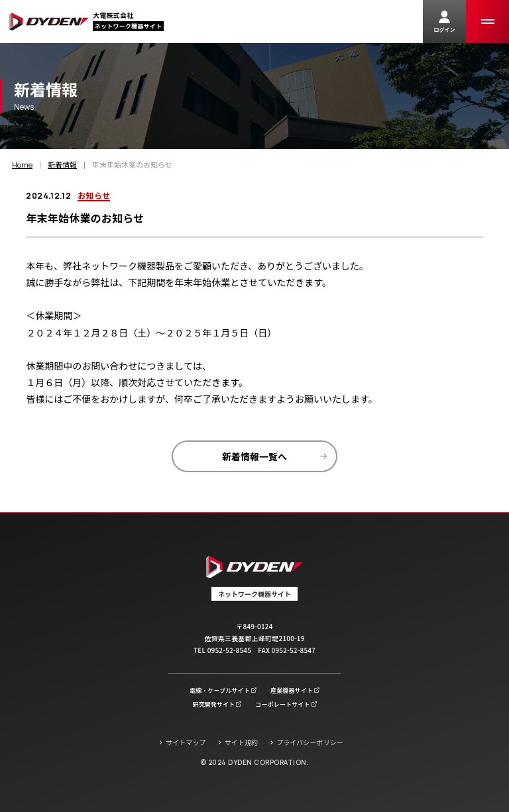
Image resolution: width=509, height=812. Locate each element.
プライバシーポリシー (310, 742)
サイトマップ (186, 742)
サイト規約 (242, 742)
